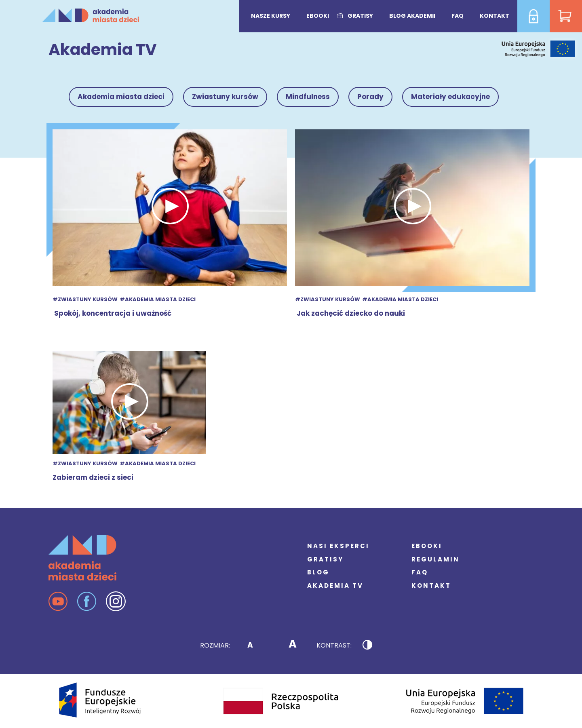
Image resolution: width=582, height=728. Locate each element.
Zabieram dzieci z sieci (93, 477)
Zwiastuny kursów (225, 97)
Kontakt (494, 16)
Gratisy (360, 16)
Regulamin (435, 559)
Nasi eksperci (338, 546)
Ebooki (318, 16)
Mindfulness (308, 97)
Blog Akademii (412, 16)
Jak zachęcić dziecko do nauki (350, 313)
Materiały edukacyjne (450, 97)
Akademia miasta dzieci (121, 97)
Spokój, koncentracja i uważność (112, 313)
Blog (318, 572)
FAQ (458, 16)
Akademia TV (335, 586)
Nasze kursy (271, 16)
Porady (370, 97)
